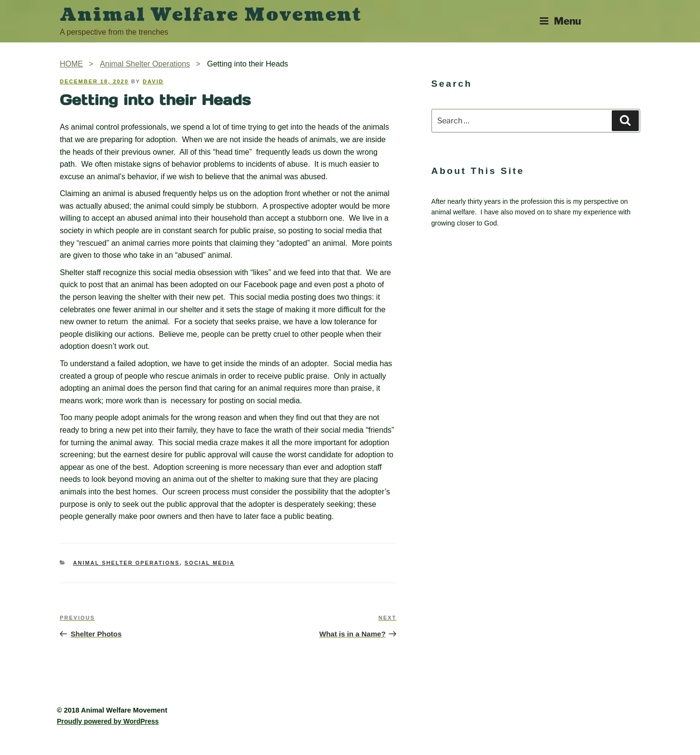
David (153, 81)
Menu (560, 21)
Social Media (210, 563)
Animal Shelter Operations (127, 563)
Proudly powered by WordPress (108, 721)
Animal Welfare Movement (211, 15)
